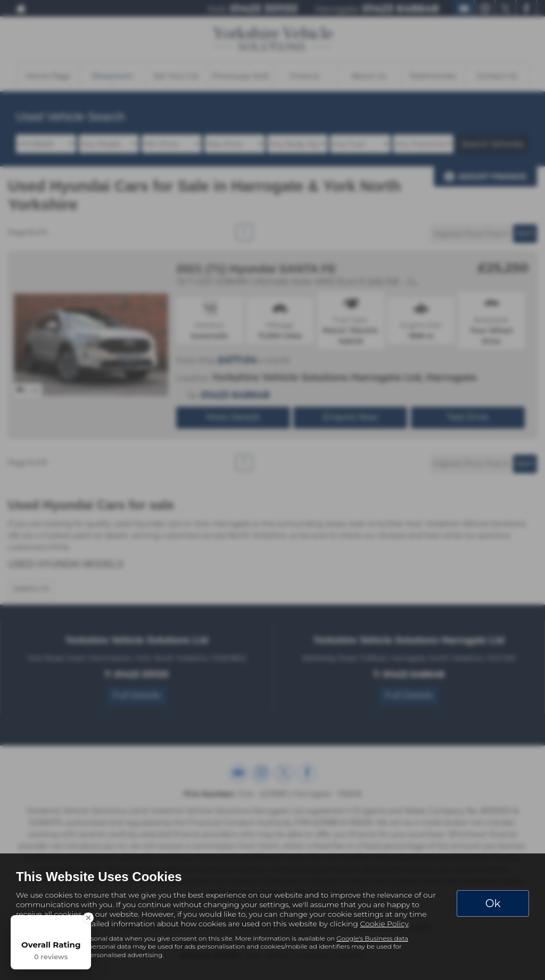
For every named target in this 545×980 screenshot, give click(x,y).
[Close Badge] (88, 918)
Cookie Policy (384, 924)
